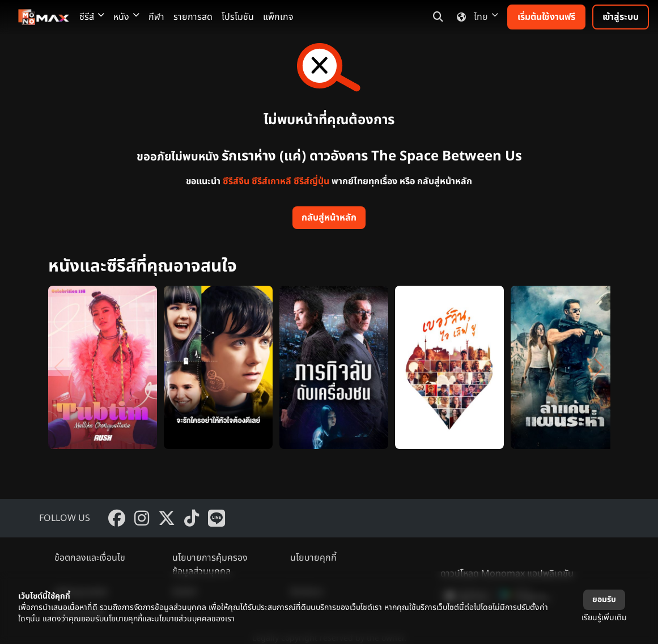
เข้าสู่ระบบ (621, 17)
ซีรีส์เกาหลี (271, 181)
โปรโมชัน (238, 17)
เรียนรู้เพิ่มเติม (604, 618)
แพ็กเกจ (278, 17)
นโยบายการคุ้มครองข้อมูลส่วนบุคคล (210, 565)
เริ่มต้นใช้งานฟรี (546, 17)
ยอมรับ (604, 599)
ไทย (475, 17)
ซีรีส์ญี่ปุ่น (311, 181)
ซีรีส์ (92, 17)
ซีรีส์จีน (236, 181)
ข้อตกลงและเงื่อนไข (90, 558)
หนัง (126, 17)
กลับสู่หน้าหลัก (329, 218)
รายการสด (193, 17)
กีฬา (156, 17)
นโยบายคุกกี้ (313, 558)
